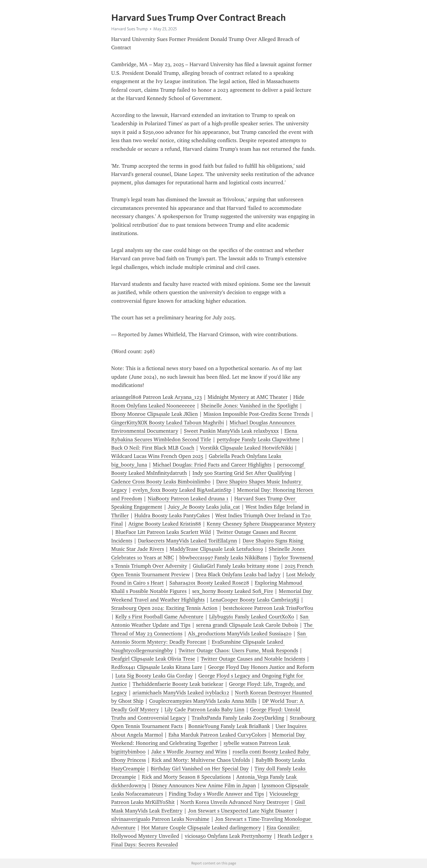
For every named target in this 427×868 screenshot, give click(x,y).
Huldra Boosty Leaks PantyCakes (172, 515)
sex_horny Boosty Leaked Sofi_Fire (233, 591)
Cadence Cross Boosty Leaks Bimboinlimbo (161, 482)
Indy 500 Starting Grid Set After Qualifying (242, 473)
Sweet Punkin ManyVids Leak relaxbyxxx (231, 431)
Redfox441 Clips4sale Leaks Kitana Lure (157, 667)
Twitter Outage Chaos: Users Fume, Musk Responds (238, 650)
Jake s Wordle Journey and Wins (189, 752)
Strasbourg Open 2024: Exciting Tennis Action (164, 608)
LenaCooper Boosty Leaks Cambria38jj (255, 600)
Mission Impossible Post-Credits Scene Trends (256, 414)
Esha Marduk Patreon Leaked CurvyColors (217, 735)
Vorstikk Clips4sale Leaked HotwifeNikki (246, 448)
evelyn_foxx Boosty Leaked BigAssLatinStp (182, 490)
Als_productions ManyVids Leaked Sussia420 (240, 634)
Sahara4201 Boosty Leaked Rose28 (209, 583)
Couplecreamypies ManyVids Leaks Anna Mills (203, 701)
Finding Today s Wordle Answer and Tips (216, 794)
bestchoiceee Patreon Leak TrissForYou (268, 608)
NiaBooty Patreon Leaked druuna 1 (188, 499)
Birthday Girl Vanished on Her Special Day (200, 769)
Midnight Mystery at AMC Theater (248, 397)
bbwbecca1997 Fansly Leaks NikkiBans (224, 558)
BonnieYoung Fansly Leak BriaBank (229, 726)
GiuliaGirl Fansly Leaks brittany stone (236, 566)
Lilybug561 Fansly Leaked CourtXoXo (252, 617)
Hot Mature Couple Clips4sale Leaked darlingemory (201, 828)
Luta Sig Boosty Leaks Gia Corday (154, 676)
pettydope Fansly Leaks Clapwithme (258, 439)
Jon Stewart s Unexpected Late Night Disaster (241, 811)
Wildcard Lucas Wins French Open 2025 (157, 456)
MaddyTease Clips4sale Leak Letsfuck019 (216, 549)
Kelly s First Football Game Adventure (159, 617)
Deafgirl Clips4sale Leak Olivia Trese (153, 659)
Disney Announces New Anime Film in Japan (204, 786)
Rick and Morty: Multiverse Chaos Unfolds (201, 760)
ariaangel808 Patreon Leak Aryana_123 (157, 397)
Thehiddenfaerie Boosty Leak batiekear (178, 684)
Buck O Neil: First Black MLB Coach (153, 448)
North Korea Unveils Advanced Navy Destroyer (235, 802)
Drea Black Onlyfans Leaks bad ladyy (238, 575)
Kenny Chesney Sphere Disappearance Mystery (261, 524)
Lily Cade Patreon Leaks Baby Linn (204, 710)
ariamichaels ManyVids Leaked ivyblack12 (181, 693)
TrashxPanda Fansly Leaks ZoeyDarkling (238, 718)
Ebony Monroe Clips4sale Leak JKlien (154, 414)
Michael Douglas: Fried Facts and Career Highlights (212, 465)
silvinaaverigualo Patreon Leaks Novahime (160, 819)
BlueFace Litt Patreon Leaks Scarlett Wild (163, 532)
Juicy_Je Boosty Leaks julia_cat (204, 507)
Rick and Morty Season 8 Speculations (186, 777)
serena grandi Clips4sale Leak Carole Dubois (247, 625)
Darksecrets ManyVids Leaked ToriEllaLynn (187, 541)
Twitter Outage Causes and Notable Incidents (253, 659)
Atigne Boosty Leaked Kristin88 (165, 524)
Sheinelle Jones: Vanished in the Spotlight (249, 406)
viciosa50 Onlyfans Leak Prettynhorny (228, 836)
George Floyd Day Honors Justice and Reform (261, 667)
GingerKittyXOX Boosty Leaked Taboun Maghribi (168, 423)
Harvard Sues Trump (129, 29)
